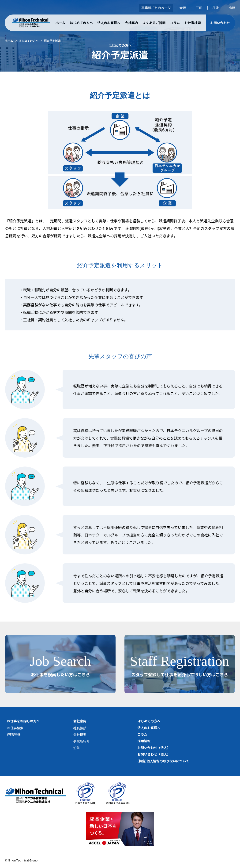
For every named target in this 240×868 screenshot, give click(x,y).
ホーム (60, 23)
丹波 (216, 8)
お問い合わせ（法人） (154, 748)
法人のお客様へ (109, 23)
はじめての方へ (81, 23)
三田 (199, 8)
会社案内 (131, 23)
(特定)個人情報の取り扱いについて (163, 761)
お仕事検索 (193, 23)
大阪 (183, 8)
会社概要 (80, 734)
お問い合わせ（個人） (154, 754)
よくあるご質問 (154, 23)
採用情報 (144, 741)
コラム (175, 23)
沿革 (77, 748)
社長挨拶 (80, 728)
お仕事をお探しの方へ (23, 721)
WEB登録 (14, 734)
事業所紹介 (82, 741)
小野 (232, 8)
